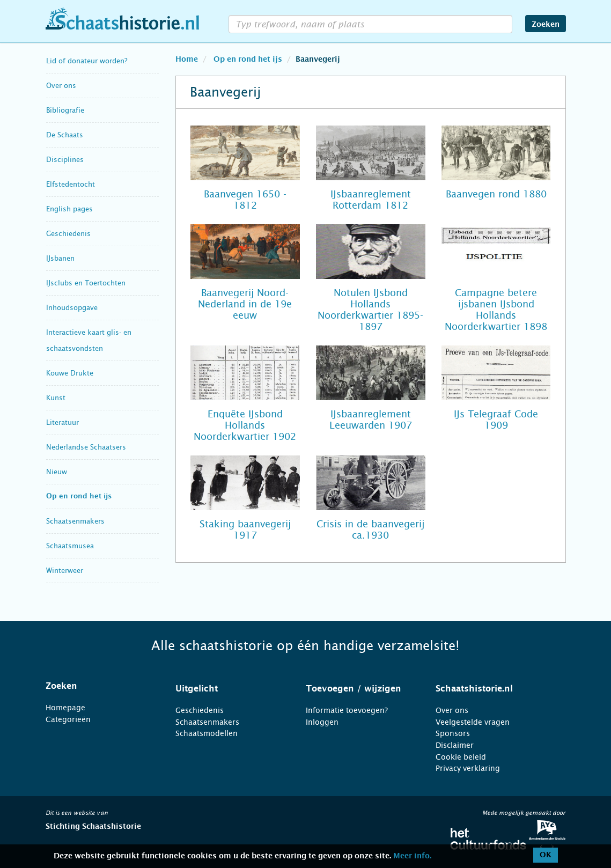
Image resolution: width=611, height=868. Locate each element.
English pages (69, 209)
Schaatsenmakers (75, 521)
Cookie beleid (461, 757)
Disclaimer (455, 745)
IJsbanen (60, 258)
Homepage (65, 708)
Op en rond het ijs (79, 496)
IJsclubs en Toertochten (86, 283)
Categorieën (68, 719)
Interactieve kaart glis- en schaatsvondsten (89, 340)
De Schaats (65, 135)
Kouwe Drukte (70, 373)
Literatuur (62, 422)
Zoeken (546, 25)
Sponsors (453, 733)
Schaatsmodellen (207, 733)
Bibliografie (65, 110)
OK (546, 855)
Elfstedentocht (71, 184)
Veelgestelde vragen (473, 722)
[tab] (97, 686)
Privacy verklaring (468, 768)
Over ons (61, 86)
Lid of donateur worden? (87, 61)
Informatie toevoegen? (347, 710)
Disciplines (65, 160)
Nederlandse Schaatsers (86, 447)
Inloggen (322, 722)
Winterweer (65, 571)
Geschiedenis (68, 234)
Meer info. (412, 856)
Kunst (56, 398)
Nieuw (57, 472)
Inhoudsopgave (72, 308)
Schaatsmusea (70, 546)
